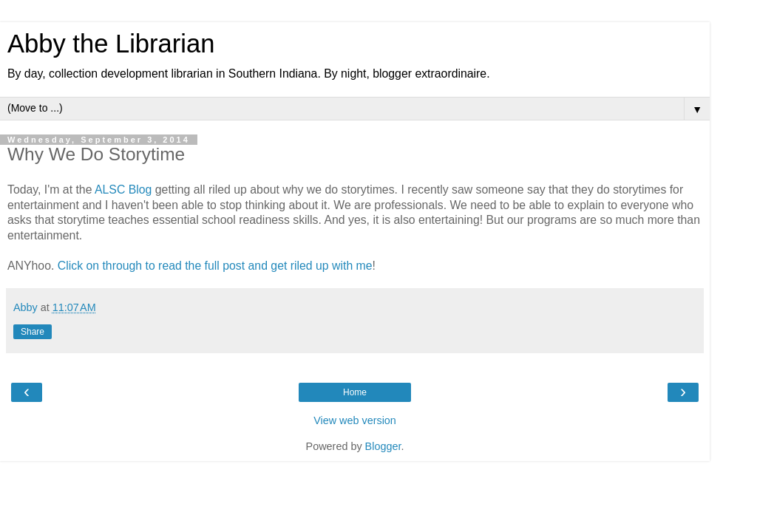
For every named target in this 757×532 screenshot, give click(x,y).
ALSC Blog (123, 190)
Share (33, 332)
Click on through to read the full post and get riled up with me (215, 266)
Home (355, 392)
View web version (355, 420)
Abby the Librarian (111, 44)
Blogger (383, 446)
